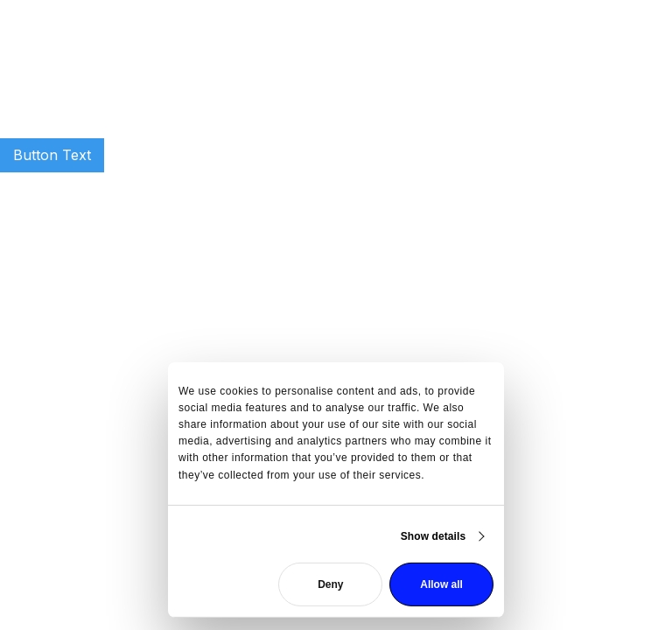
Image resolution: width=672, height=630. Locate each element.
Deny (330, 584)
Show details (434, 536)
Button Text (52, 155)
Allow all (441, 584)
